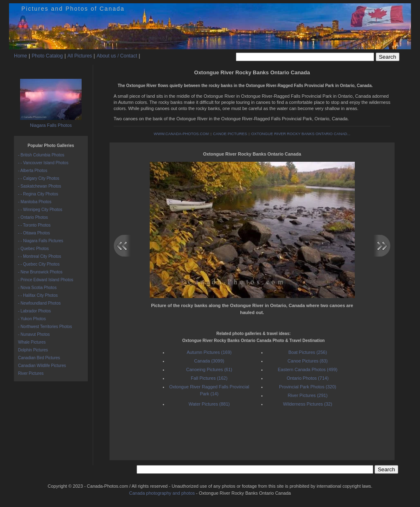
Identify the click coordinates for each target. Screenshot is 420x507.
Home (21, 56)
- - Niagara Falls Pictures (41, 241)
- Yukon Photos (32, 319)
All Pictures (80, 56)
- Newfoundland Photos (39, 303)
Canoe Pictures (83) (308, 361)
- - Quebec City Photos (39, 264)
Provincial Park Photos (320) (307, 387)
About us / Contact (117, 56)
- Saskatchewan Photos (40, 186)
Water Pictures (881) (209, 404)
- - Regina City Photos (38, 194)
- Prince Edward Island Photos (46, 280)
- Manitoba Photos (35, 202)
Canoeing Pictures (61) (209, 369)
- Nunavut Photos (34, 334)
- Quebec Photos (33, 249)
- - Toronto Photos (34, 225)
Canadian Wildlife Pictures (42, 366)
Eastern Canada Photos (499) (308, 369)
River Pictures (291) (307, 395)
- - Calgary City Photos (39, 178)
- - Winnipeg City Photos (40, 210)
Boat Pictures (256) (308, 352)
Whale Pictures (32, 342)
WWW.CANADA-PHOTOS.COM (181, 134)
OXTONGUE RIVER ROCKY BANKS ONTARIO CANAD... (301, 134)
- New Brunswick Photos (40, 272)
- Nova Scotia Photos (37, 288)
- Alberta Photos (33, 171)
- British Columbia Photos (41, 155)
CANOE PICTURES (230, 134)
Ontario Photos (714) (308, 378)
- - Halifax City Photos (38, 295)
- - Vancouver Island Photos (43, 163)
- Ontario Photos (33, 217)
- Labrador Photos (34, 311)
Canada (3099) (209, 361)
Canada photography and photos (162, 493)
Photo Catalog (47, 56)
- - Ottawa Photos (34, 233)
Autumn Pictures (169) (209, 352)
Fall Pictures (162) (209, 378)
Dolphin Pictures (33, 350)
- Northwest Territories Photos (45, 327)
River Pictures (31, 373)
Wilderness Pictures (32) (308, 404)
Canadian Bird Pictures (39, 358)
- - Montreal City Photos (40, 256)
